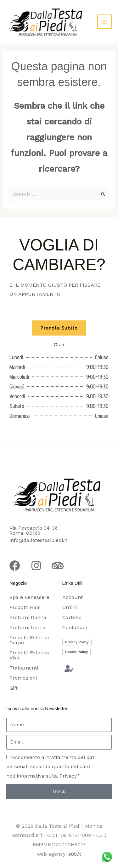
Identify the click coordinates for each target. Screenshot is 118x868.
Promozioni (23, 678)
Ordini (70, 607)
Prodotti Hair (25, 607)
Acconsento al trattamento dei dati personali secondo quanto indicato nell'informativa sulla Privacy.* (51, 767)
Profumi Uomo (27, 627)
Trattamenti (24, 668)
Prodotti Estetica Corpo (29, 640)
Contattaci (75, 627)
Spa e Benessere (29, 597)
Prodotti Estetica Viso (29, 655)
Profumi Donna (28, 617)
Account (73, 597)
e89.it (75, 854)
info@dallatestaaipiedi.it (38, 540)
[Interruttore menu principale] (104, 22)
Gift (14, 688)
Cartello (72, 617)
